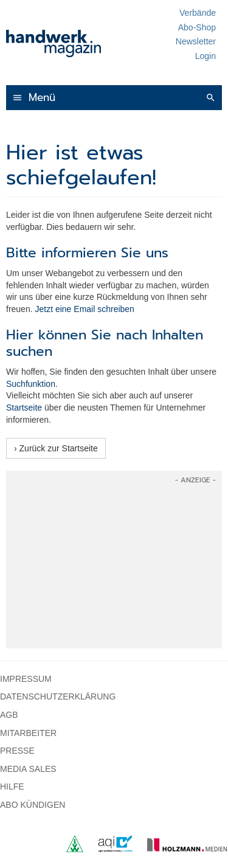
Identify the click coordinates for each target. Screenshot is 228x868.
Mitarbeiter (28, 733)
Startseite (24, 408)
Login (206, 56)
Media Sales (28, 769)
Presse (17, 751)
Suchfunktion (31, 384)
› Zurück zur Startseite (56, 448)
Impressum (26, 679)
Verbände (198, 13)
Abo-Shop (197, 27)
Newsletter (196, 41)
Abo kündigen (33, 805)
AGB (9, 715)
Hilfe (12, 786)
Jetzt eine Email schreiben (84, 309)
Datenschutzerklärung (58, 696)
